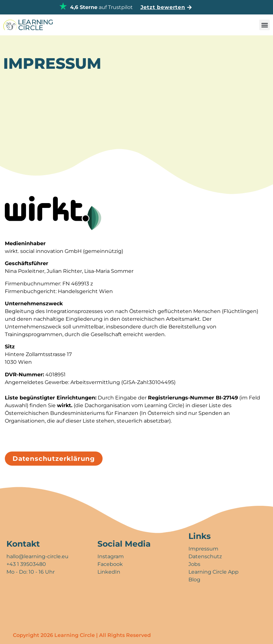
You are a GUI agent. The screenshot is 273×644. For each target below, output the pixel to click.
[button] (264, 25)
